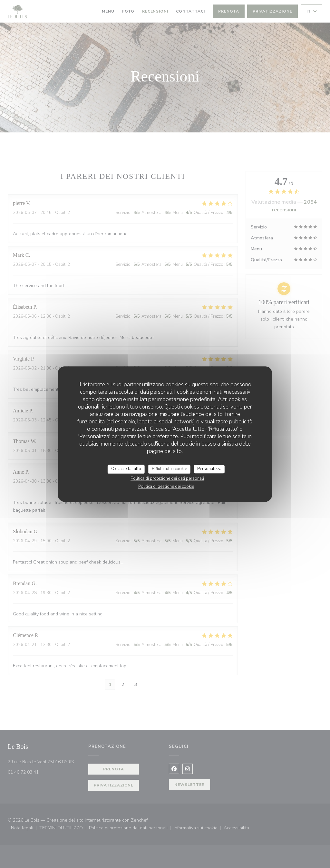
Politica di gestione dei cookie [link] (166, 487)
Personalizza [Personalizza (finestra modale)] (209, 469)
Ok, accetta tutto (126, 469)
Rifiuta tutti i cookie (169, 469)
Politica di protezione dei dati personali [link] (167, 478)
